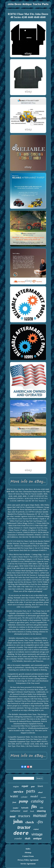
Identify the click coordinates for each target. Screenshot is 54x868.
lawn (40, 786)
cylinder (24, 797)
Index (28, 849)
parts (31, 791)
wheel (40, 792)
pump (24, 801)
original (36, 829)
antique (37, 838)
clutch (30, 822)
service (18, 792)
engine (16, 786)
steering (41, 811)
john (18, 821)
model (34, 796)
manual (40, 815)
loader (16, 808)
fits (34, 806)
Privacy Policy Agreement (28, 860)
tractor (24, 827)
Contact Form (28, 856)
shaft (28, 838)
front (14, 802)
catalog (37, 801)
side (41, 808)
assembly (43, 797)
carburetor (15, 811)
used (25, 811)
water (14, 796)
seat (13, 816)
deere (21, 833)
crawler (18, 839)
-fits (40, 822)
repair (25, 786)
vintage (37, 834)
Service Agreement (28, 864)
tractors (24, 816)
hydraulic (25, 808)
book (32, 811)
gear (33, 786)
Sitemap (28, 852)
